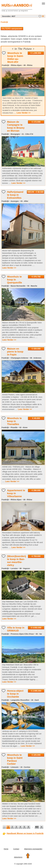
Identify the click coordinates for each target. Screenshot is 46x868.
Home (6, 849)
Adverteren (18, 857)
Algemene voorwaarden (33, 849)
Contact (16, 849)
